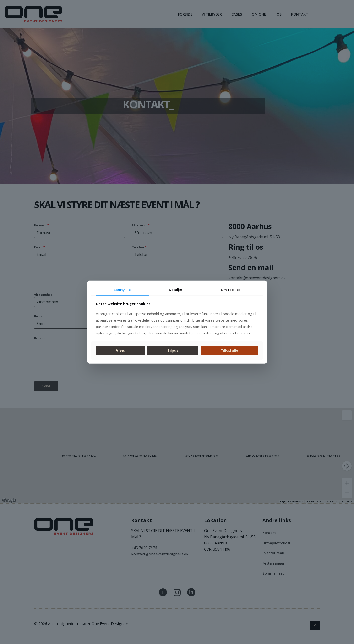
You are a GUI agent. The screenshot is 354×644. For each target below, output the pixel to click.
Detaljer (176, 290)
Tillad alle (230, 350)
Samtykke (122, 290)
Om (231, 290)
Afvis (120, 350)
